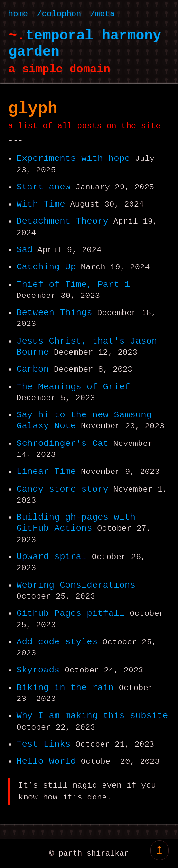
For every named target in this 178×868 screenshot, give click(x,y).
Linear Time (46, 472)
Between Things (55, 313)
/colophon (59, 14)
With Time (41, 204)
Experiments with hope (73, 158)
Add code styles (57, 642)
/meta (103, 14)
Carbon (33, 369)
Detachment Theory (63, 221)
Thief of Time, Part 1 (73, 285)
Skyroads (38, 670)
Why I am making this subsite (92, 716)
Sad (25, 250)
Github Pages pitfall (71, 613)
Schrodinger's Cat (63, 444)
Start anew (44, 187)
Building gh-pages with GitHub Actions (76, 523)
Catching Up (46, 267)
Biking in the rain (65, 688)
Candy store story (63, 489)
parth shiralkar (94, 853)
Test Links (44, 744)
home (18, 14)
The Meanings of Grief (73, 387)
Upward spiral (52, 557)
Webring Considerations (76, 585)
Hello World (46, 761)
